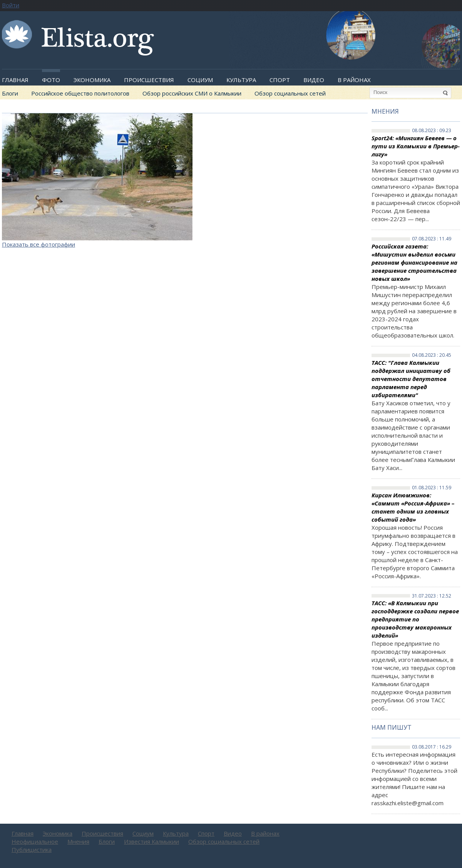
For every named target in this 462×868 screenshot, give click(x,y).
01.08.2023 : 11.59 (432, 488)
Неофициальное (35, 841)
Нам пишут (392, 727)
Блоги (10, 93)
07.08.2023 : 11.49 (432, 239)
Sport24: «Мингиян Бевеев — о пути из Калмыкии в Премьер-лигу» (416, 146)
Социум (200, 80)
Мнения (385, 111)
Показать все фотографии (38, 244)
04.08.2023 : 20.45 (432, 355)
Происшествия (149, 80)
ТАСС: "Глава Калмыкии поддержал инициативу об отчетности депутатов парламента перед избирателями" (411, 379)
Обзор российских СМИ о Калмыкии (192, 93)
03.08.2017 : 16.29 (432, 747)
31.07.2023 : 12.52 (432, 596)
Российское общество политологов (80, 93)
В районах (354, 80)
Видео (314, 80)
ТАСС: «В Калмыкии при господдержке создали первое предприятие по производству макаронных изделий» (415, 619)
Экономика (92, 80)
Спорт (280, 80)
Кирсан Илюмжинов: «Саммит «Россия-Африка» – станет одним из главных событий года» (413, 507)
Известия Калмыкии (151, 841)
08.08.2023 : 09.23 (432, 131)
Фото (51, 80)
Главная (15, 80)
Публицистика (32, 850)
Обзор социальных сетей (290, 93)
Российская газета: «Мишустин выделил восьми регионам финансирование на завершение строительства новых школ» (414, 262)
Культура (241, 80)
